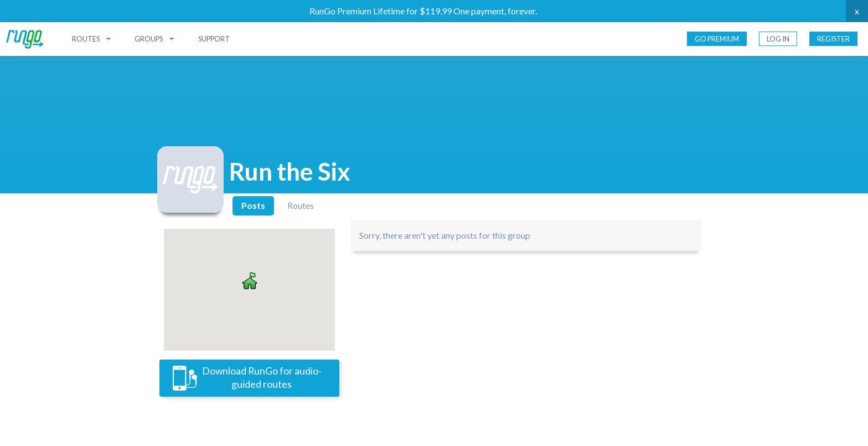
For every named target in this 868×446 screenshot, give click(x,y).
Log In (778, 39)
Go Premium (717, 39)
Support (214, 39)
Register (833, 39)
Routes (86, 39)
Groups (149, 39)
